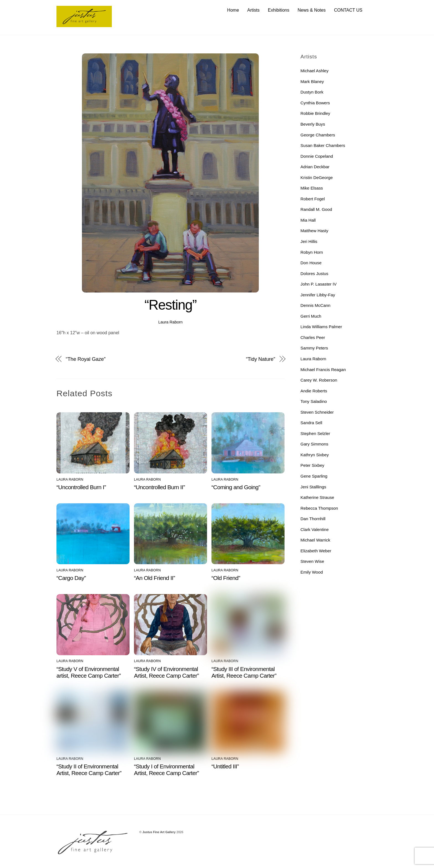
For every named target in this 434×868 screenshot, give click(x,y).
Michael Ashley (315, 71)
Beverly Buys (313, 124)
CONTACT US (348, 10)
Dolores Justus (314, 274)
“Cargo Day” (71, 578)
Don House (311, 263)
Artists (253, 10)
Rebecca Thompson (319, 508)
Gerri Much (311, 316)
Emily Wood (312, 572)
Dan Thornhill (313, 519)
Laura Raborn (170, 322)
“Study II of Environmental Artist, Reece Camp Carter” (89, 770)
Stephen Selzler (315, 433)
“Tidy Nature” (261, 359)
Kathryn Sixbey (315, 455)
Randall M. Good (316, 210)
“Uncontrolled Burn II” (159, 487)
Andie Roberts (314, 391)
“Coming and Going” (236, 487)
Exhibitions (279, 10)
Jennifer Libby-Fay (318, 295)
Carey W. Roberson (319, 380)
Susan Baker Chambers (323, 146)
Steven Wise (312, 562)
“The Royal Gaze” (86, 359)
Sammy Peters (314, 348)
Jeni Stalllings (313, 487)
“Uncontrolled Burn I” (81, 487)
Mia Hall (308, 220)
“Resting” (170, 305)
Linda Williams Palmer (321, 327)
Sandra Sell (312, 423)
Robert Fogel (313, 199)
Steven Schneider (317, 412)
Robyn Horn (312, 252)
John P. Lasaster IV (319, 284)
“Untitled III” (225, 766)
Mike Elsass (312, 188)
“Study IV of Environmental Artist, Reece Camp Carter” (166, 672)
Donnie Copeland (317, 156)
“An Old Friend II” (154, 578)
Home (233, 10)
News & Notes (312, 10)
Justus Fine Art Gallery (159, 832)
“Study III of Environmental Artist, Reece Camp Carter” (244, 672)
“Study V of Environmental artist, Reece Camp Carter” (89, 672)
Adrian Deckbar (315, 167)
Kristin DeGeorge (317, 178)
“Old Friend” (226, 578)
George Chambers (318, 135)
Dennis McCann (316, 306)
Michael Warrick (315, 540)
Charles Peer (313, 337)
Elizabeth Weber (316, 551)
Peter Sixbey (312, 466)
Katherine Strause (317, 498)
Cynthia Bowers (315, 103)
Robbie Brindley (315, 114)
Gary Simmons (314, 444)
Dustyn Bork (312, 92)
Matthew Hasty (314, 231)
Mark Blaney (312, 81)
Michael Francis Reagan (323, 370)
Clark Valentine (315, 529)
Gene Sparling (314, 476)
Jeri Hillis (309, 241)
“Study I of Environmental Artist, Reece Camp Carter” (166, 770)
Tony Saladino (314, 402)
